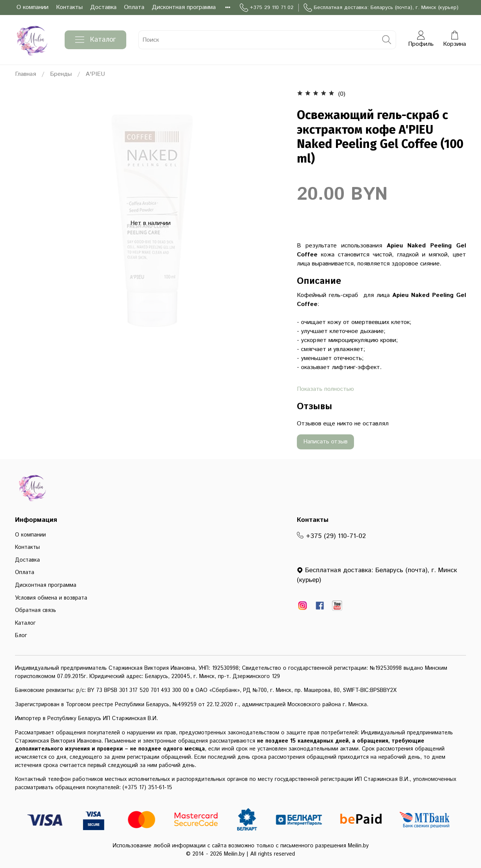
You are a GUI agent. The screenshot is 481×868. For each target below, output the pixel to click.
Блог (21, 636)
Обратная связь (36, 610)
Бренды (61, 74)
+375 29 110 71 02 (267, 8)
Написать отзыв (325, 442)
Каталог (95, 40)
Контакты (69, 7)
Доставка (103, 7)
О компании (33, 7)
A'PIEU (95, 74)
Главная (26, 74)
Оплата (134, 7)
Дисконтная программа (184, 7)
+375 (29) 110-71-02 (331, 536)
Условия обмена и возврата (51, 598)
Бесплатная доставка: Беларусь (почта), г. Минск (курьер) (381, 8)
